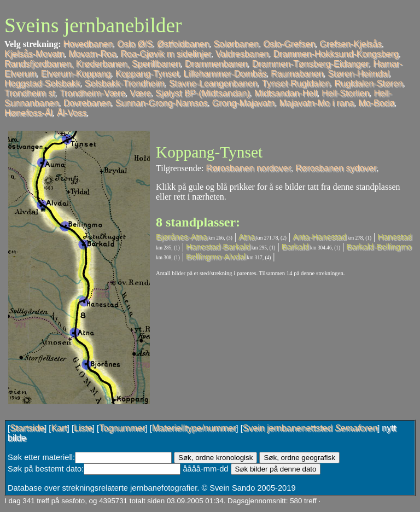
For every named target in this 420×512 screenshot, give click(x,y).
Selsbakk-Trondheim (125, 83)
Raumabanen (297, 74)
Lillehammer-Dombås (225, 74)
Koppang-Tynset (147, 74)
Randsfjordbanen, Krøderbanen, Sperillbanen (92, 64)
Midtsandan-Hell (286, 93)
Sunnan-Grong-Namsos (162, 103)
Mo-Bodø (376, 103)
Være (140, 93)
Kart (59, 428)
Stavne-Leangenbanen (213, 83)
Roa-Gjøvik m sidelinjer (166, 54)
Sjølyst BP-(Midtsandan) (203, 93)
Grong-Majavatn (244, 103)
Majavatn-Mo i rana (317, 103)
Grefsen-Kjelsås (351, 44)
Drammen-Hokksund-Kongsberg (336, 54)
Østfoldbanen (183, 44)
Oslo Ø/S (135, 44)
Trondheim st (30, 93)
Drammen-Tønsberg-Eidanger (310, 64)
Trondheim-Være (92, 93)
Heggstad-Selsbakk (42, 83)
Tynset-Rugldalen (296, 83)
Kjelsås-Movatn (34, 54)
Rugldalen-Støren (368, 83)
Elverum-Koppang (76, 74)
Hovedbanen (88, 44)
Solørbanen (236, 44)
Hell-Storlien (345, 93)
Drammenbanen (216, 64)
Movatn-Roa (92, 54)
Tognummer (122, 428)
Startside (27, 428)
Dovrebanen (87, 103)
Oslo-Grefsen (289, 44)
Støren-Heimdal (358, 74)
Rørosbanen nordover (248, 168)
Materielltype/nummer (194, 428)
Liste (83, 428)
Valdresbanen (242, 54)
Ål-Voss (72, 113)
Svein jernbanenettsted (310, 428)
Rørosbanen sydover (336, 168)
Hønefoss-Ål (28, 113)
